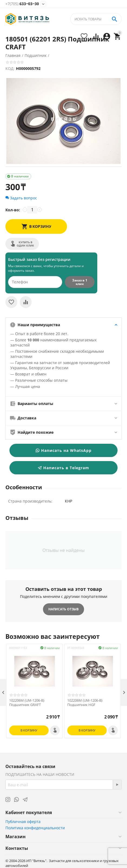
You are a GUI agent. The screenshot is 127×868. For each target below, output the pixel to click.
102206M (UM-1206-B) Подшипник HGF (85, 703)
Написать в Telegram (63, 468)
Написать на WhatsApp (64, 450)
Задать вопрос (21, 198)
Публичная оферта (23, 822)
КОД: (10, 68)
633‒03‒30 (22, 4)
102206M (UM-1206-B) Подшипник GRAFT (27, 703)
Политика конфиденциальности (35, 828)
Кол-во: (13, 210)
